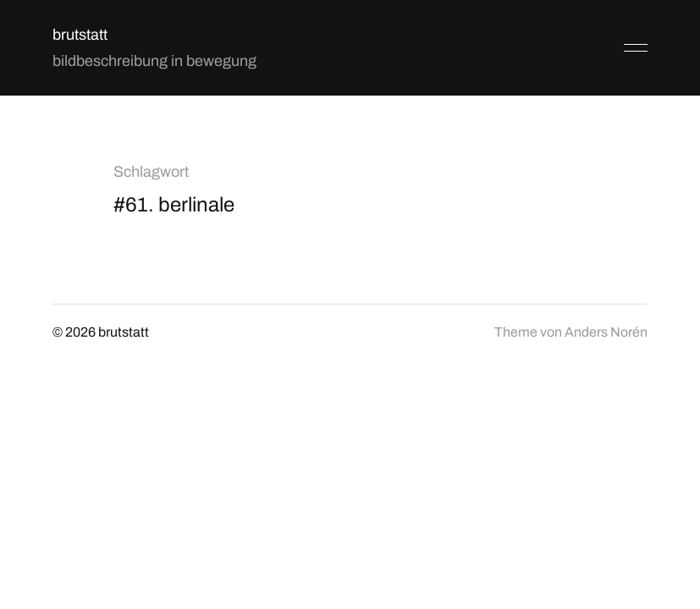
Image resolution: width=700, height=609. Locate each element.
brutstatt (80, 35)
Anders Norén (606, 332)
